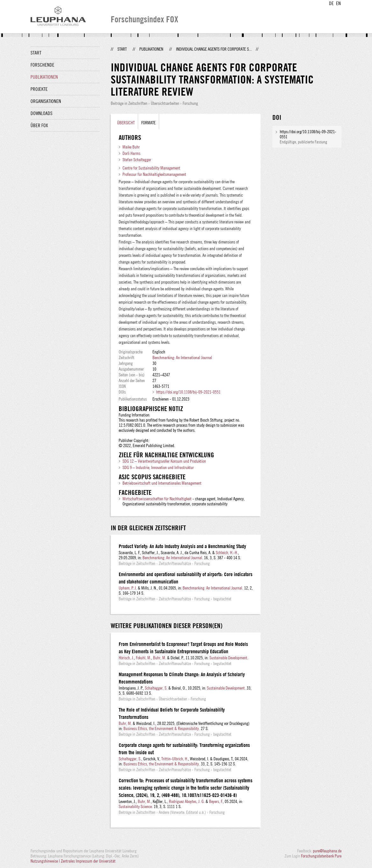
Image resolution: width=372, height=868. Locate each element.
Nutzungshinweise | (46, 861)
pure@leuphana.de (327, 851)
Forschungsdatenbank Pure (321, 856)
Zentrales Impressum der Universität (88, 861)
